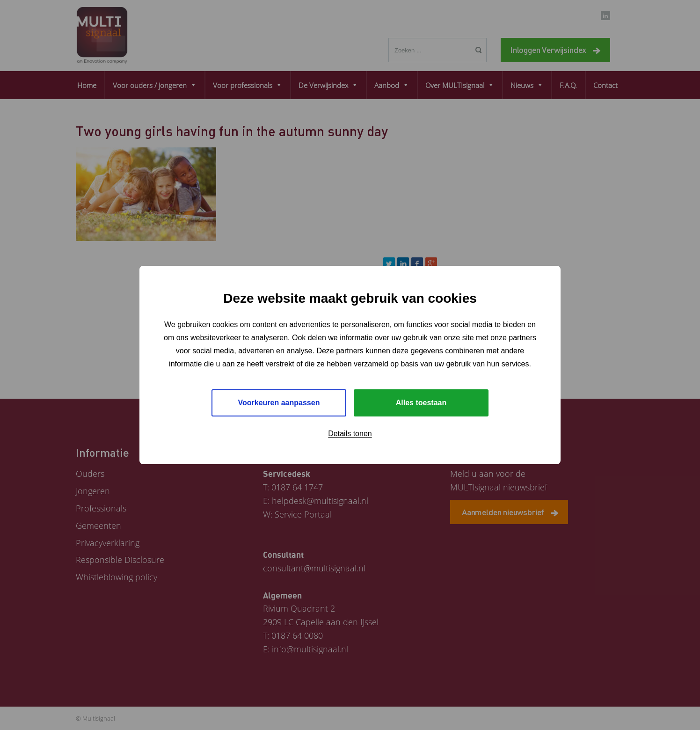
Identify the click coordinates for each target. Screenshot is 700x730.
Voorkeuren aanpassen (279, 403)
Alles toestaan (421, 403)
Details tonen (350, 434)
